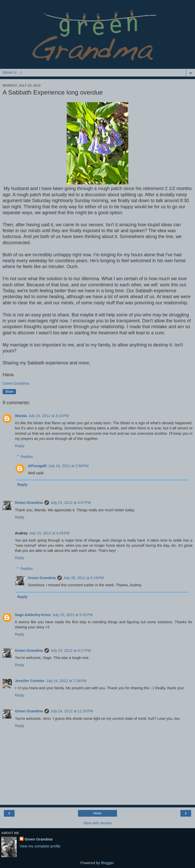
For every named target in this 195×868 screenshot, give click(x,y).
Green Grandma (29, 503)
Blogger (107, 863)
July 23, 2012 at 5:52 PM (72, 615)
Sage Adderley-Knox (33, 615)
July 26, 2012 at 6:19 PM (84, 578)
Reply (20, 446)
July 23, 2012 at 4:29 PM (49, 533)
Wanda (21, 416)
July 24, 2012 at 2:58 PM (68, 466)
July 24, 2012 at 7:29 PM (66, 681)
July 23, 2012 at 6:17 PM (71, 650)
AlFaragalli (37, 466)
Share (9, 392)
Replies (27, 457)
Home (98, 813)
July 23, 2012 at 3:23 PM (49, 416)
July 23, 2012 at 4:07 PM (71, 503)
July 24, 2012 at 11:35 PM (72, 711)
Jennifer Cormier (30, 681)
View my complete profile (40, 846)
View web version (98, 823)
